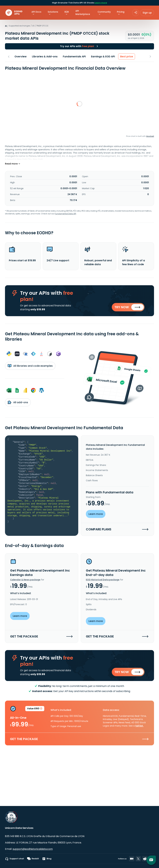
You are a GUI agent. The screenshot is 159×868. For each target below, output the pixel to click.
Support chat (14, 859)
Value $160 (35, 710)
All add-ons (18, 403)
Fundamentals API (74, 57)
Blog (47, 859)
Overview (21, 57)
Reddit (33, 859)
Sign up (147, 13)
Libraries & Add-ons (45, 57)
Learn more (101, 3)
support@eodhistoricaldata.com (33, 849)
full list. (139, 727)
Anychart (150, 136)
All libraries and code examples (30, 366)
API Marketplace (83, 13)
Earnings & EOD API (103, 57)
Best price (127, 57)
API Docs (36, 12)
